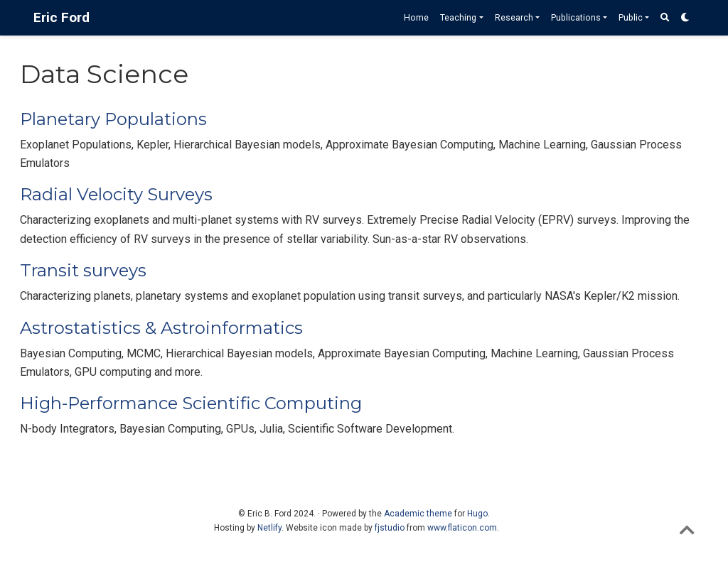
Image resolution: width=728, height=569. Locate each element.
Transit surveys (83, 270)
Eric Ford (61, 17)
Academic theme (418, 514)
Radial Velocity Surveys (116, 194)
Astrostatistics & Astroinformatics (161, 328)
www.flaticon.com (462, 528)
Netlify (269, 528)
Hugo (477, 514)
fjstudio (390, 528)
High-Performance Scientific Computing (191, 403)
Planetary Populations (113, 119)
